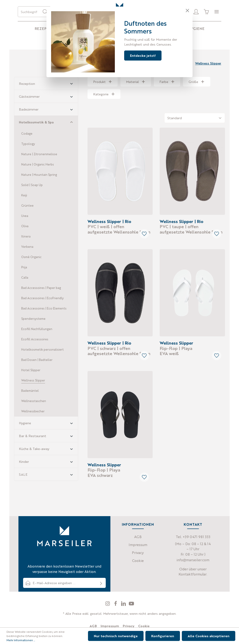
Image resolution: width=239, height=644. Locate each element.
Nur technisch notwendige (116, 636)
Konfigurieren (163, 636)
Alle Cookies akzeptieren (209, 636)
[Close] (187, 11)
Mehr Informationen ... (21, 640)
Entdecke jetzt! (143, 55)
